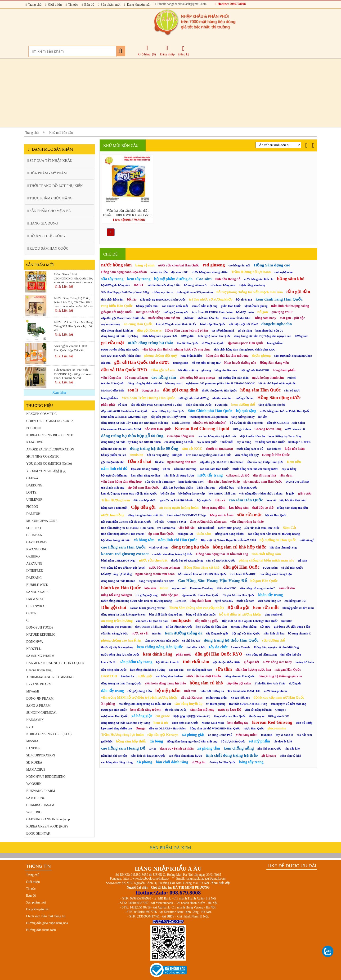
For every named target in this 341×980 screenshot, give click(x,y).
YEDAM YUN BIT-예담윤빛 (46, 471)
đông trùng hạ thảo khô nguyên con (123, 615)
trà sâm (157, 634)
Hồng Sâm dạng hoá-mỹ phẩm (187, 330)
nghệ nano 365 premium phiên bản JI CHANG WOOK (220, 383)
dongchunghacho (277, 324)
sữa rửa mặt (250, 515)
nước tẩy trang (210, 475)
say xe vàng (244, 442)
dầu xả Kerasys (192, 698)
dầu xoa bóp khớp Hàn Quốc (265, 462)
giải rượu (305, 493)
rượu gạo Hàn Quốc (114, 710)
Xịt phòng (108, 704)
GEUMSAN (34, 535)
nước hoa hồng (113, 515)
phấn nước (184, 654)
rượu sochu (270, 568)
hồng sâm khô (291, 279)
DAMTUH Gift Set (297, 482)
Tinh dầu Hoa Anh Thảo (270, 683)
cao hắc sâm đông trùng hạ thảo (172, 554)
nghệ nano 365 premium (116, 627)
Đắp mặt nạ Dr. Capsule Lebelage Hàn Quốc (250, 621)
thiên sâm (204, 534)
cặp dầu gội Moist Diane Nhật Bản (123, 318)
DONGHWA (35, 642)
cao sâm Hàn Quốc (246, 500)
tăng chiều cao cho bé (272, 405)
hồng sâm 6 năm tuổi (114, 508)
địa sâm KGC (180, 272)
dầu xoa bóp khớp (145, 500)
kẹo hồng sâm (239, 508)
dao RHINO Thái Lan (149, 627)
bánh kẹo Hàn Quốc (121, 588)
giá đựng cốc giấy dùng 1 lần (292, 627)
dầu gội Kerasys (149, 330)
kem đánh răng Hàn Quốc (279, 299)
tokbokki (267, 735)
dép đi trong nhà (265, 475)
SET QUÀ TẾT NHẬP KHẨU (50, 161)
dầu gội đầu (298, 292)
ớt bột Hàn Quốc (176, 710)
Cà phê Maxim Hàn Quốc (239, 595)
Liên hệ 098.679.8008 (129, 220)
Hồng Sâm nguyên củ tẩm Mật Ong (276, 647)
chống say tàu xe (163, 292)
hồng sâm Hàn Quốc (260, 390)
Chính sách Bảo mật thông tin (46, 916)
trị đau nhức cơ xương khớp (211, 299)
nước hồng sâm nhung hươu (210, 272)
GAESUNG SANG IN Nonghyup (48, 819)
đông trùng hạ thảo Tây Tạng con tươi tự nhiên (131, 442)
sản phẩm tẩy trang (136, 662)
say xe (153, 749)
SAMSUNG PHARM (40, 656)
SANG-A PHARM (38, 706)
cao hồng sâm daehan (169, 676)
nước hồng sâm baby (277, 662)
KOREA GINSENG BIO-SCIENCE (50, 435)
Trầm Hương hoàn (115, 500)
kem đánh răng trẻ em (146, 710)
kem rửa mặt (266, 607)
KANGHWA (35, 442)
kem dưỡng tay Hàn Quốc (168, 411)
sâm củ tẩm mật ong (204, 306)
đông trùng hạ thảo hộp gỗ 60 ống (132, 436)
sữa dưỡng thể (273, 640)
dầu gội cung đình (181, 390)
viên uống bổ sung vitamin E (258, 588)
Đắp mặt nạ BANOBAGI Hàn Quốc (163, 300)
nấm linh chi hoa (274, 634)
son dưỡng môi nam (200, 670)
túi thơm (287, 621)
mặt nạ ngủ (307, 540)
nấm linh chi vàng (185, 469)
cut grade (163, 716)
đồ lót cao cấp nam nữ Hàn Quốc (279, 697)
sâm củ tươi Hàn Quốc (221, 561)
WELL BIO (34, 812)
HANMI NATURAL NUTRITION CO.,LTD (55, 663)
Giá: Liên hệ (64, 287)
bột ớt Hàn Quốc (276, 515)
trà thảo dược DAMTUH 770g (248, 704)
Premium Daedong (202, 588)
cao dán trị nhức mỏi (175, 306)
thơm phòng (261, 355)
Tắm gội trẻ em (163, 370)
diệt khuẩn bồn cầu (253, 436)
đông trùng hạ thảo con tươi (157, 581)
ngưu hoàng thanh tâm (268, 378)
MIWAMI (33, 691)
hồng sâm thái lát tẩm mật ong (227, 356)
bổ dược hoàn (245, 312)
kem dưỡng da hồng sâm (211, 627)
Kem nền (294, 462)
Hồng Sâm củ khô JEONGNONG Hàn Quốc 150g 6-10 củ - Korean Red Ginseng (74, 278)
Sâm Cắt (290, 528)
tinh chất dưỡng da (212, 691)
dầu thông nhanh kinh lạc (117, 331)
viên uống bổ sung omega (197, 378)
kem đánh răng (158, 654)
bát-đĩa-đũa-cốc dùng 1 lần (164, 285)
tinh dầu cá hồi (196, 647)
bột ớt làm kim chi (168, 662)
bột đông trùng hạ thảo (116, 540)
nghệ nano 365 (224, 601)
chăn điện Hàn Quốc (185, 723)
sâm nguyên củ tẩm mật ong (288, 704)
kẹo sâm (150, 588)
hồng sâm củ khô (206, 683)
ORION (31, 613)
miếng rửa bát (245, 398)
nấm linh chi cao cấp (114, 756)
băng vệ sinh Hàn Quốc (201, 615)
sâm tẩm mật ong (202, 710)
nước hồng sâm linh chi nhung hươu (255, 469)
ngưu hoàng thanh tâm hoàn (155, 574)
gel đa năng (245, 331)
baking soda (181, 363)
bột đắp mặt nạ (188, 370)
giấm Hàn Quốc (231, 306)
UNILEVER (34, 500)
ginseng (206, 370)
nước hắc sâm (245, 601)
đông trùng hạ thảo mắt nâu (146, 515)
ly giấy (290, 494)
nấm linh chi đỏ (114, 469)
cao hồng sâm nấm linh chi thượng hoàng (274, 534)
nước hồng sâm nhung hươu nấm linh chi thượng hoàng (136, 601)
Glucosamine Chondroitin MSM (121, 429)
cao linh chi (274, 449)
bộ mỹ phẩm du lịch (114, 455)
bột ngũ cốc (204, 500)
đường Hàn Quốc (213, 343)
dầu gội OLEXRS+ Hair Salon (286, 423)
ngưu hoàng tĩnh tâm (182, 462)
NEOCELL (34, 649)
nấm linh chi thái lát (114, 449)
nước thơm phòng (229, 528)
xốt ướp (265, 627)
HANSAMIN (35, 720)
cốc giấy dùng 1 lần (140, 691)
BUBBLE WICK (37, 585)
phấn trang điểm (217, 698)
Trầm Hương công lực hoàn (122, 735)
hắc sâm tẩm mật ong (283, 548)
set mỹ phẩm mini (223, 331)
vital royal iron (158, 548)
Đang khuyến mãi (137, 5)
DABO (138, 285)
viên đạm (286, 475)
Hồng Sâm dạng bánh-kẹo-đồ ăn (124, 272)
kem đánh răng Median (146, 476)
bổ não (132, 299)
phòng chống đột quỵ (161, 355)
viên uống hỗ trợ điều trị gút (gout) (123, 568)
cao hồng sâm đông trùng (117, 762)
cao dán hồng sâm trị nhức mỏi (217, 436)
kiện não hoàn (295, 449)
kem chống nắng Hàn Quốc (160, 647)
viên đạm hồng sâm (181, 436)
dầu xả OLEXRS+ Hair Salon (168, 728)
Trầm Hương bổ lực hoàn (251, 272)
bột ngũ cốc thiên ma (114, 476)
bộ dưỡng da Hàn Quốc (278, 540)
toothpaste (181, 620)
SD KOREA (34, 762)
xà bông (156, 741)
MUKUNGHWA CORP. (42, 521)
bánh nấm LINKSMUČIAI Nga (187, 515)
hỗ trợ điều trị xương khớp (240, 614)
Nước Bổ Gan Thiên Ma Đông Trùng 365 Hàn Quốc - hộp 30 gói (73, 326)
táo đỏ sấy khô (283, 742)
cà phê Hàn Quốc (292, 568)
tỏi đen (159, 462)
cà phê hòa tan (191, 641)
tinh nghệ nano (284, 272)
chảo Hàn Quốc (247, 488)
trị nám (303, 561)
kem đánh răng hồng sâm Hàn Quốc (209, 455)
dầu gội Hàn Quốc (241, 567)
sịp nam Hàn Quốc (161, 534)
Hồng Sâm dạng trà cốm (292, 508)
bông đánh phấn (284, 370)
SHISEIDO (34, 528)
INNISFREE (34, 571)
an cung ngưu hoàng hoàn (179, 508)
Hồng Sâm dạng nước (279, 398)
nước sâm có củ (295, 429)
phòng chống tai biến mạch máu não (266, 560)
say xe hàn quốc (207, 442)
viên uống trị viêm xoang (261, 655)
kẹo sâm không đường (145, 469)
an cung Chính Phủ (220, 735)
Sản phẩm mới (109, 5)
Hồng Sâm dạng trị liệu (230, 534)
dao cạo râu (176, 670)
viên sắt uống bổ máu (258, 710)
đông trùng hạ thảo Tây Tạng (120, 336)
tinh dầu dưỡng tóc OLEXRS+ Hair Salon (127, 528)
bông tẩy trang (251, 762)
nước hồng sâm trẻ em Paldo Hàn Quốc (285, 411)
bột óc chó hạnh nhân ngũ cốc (277, 383)
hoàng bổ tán (275, 343)
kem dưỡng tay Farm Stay (285, 436)
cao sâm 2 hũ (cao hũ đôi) (152, 621)
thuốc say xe (257, 716)
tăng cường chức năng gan (208, 522)
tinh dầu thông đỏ (228, 279)
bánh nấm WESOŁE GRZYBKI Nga (124, 417)
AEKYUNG (34, 564)
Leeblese (181, 601)
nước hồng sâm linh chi (259, 279)
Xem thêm (59, 393)
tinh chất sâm (196, 662)
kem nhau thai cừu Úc (269, 331)
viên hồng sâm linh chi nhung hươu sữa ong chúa (176, 349)
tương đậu (188, 336)
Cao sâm (204, 279)
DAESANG (34, 578)
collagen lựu (185, 534)
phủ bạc (189, 318)
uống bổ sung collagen (117, 595)
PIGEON (32, 507)
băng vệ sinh (145, 265)
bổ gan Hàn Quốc (264, 581)
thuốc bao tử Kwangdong (187, 561)
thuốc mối (227, 442)
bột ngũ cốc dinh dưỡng (194, 398)
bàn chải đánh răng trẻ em (166, 615)
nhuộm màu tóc (222, 398)
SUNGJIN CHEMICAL (42, 713)
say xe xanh (179, 588)
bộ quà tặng (246, 411)
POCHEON (34, 428)
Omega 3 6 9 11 (177, 522)
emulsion (137, 455)
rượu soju (221, 405)
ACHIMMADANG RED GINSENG (50, 677)
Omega (141, 728)
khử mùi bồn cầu (208, 318)
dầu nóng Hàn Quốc (114, 670)
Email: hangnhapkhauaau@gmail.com (181, 4)
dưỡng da (295, 683)
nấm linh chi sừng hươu (179, 476)
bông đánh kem (200, 601)
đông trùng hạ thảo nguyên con (280, 676)
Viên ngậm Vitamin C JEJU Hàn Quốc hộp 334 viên (71, 348)
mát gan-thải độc (148, 312)
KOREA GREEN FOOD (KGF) (47, 826)
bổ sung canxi (174, 383)
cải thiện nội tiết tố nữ (243, 324)
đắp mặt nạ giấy (206, 621)
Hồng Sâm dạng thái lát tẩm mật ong (222, 554)
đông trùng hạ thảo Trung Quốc (121, 683)
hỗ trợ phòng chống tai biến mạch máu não (250, 292)
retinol (292, 378)
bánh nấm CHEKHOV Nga (118, 561)
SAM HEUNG (36, 798)
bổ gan (263, 312)
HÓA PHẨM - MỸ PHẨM (47, 173)
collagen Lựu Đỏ (238, 475)
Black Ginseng (181, 423)
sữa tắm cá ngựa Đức (114, 634)
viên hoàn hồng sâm (223, 285)
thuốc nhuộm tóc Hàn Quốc (219, 391)
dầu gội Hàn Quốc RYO (219, 654)
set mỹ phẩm (260, 741)
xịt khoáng (269, 756)
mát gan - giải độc (292, 318)
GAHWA (32, 478)
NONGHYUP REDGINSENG (46, 777)
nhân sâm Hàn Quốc (199, 405)
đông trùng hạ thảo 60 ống (154, 448)
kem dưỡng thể (243, 405)
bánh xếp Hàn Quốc (213, 324)
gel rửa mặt (113, 343)
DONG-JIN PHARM (40, 699)
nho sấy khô (292, 749)
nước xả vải (140, 633)
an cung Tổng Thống (243, 627)
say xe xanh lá (285, 735)
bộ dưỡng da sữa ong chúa (247, 423)
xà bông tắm (144, 540)
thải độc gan (170, 595)
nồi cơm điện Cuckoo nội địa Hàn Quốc (126, 522)
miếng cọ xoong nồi (176, 312)
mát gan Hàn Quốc (288, 670)
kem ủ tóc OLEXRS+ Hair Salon (212, 312)
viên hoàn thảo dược (243, 574)
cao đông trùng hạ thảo (179, 442)
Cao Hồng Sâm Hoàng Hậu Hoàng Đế (212, 580)
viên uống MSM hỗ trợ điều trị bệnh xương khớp (139, 697)
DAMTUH (33, 514)
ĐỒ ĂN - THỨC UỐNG (46, 236)
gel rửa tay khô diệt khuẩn (177, 500)
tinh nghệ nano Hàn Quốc (214, 336)
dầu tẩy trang (112, 691)
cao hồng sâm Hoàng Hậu (276, 574)
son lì (133, 390)
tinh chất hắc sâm (112, 300)
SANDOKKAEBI (38, 592)
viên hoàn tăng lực (269, 601)
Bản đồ (88, 5)
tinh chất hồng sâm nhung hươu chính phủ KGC (245, 350)
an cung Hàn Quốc (138, 324)
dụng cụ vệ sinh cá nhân (177, 748)
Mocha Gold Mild (213, 723)
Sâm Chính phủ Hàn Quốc (210, 411)
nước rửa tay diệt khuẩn (204, 676)
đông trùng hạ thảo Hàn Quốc (231, 640)
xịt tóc (166, 469)
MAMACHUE (36, 770)
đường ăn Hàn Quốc (222, 762)
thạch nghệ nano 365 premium (209, 417)
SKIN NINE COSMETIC (43, 456)
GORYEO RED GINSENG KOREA (50, 421)
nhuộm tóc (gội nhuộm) (210, 423)
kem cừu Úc (109, 662)
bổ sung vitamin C (300, 634)
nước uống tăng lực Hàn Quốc (120, 655)
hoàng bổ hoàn (305, 662)
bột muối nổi (206, 528)
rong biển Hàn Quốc (117, 306)
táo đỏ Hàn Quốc (188, 343)
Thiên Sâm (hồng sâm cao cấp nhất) (196, 608)
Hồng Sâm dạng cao (272, 265)
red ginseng (214, 265)
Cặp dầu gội (143, 507)
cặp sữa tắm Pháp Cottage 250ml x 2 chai (157, 405)
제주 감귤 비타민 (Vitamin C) (192, 716)
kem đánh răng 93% (191, 482)
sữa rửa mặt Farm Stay (160, 482)
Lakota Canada (241, 647)
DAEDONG (34, 485)
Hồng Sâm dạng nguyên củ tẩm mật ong (192, 742)
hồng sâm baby (266, 318)
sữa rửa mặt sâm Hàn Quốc (262, 528)
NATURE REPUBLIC (41, 635)
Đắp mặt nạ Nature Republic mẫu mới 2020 (228, 540)
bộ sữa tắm (168, 494)
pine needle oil (274, 615)
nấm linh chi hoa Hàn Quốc (148, 756)
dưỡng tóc (199, 762)
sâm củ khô (287, 588)
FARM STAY (35, 599)
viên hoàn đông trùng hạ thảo (166, 683)
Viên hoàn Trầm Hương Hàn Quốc (148, 398)
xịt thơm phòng (216, 704)
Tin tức (72, 5)
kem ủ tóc (161, 723)
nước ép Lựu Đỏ (229, 710)
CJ (28, 620)
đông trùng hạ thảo (190, 547)
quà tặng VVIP (282, 312)
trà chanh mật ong (113, 488)
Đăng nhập (167, 50)
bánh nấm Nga (206, 488)
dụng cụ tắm (150, 390)
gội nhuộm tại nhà (113, 462)
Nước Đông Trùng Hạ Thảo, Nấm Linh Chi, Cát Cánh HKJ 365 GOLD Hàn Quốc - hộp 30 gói (74, 302)
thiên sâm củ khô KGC (237, 318)
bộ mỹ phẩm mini (147, 306)
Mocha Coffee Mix (113, 391)
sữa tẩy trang (112, 279)
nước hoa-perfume (276, 691)
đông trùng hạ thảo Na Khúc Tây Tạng (126, 723)
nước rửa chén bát (153, 560)
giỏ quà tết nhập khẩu (117, 312)
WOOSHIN (34, 784)
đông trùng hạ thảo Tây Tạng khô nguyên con (263, 336)
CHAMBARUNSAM (40, 805)
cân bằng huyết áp (189, 704)
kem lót (271, 500)
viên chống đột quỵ (247, 455)
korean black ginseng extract (148, 608)
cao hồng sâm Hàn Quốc (123, 547)
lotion (164, 588)
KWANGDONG (37, 549)
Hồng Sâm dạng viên (274, 363)
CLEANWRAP (36, 606)
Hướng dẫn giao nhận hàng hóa (47, 923)
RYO (30, 727)
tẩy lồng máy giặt (217, 634)
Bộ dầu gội (238, 607)
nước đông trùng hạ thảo (150, 343)
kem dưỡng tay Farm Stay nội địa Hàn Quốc (129, 494)
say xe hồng (289, 469)
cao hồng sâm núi (239, 265)
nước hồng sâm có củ (250, 449)
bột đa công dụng (158, 455)
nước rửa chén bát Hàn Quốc (179, 265)
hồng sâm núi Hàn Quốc (240, 676)
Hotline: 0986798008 (230, 4)
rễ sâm (123, 405)
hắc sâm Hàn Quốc (158, 429)
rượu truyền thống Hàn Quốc (120, 350)
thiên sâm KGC (227, 588)
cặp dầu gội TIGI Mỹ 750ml (168, 417)
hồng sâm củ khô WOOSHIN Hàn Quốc (215, 728)
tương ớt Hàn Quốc (276, 455)
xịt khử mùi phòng (256, 306)
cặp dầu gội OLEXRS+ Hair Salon (222, 462)
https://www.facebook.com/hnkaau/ (146, 879)
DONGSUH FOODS (40, 627)
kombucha (128, 676)
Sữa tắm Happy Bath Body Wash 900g (125, 292)
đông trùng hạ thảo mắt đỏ (145, 383)
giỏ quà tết (251, 662)
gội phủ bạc (226, 488)
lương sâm (301, 336)
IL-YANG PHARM (39, 684)
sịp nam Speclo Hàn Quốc (245, 343)
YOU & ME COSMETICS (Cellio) (49, 464)
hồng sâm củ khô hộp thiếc (239, 547)
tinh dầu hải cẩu (291, 655)
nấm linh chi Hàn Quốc (178, 540)
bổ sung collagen (136, 378)
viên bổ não (187, 528)
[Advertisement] (166, 93)
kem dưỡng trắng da (184, 633)
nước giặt (145, 676)
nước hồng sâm (116, 265)
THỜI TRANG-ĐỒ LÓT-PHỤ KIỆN (55, 186)
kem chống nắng (239, 748)
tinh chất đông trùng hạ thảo (232, 755)
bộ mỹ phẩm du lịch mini (298, 608)
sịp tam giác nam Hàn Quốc (263, 482)
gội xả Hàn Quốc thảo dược (142, 362)
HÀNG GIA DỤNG (43, 223)
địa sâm (106, 363)
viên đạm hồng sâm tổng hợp (121, 482)
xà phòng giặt (193, 735)
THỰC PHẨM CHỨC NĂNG (50, 198)
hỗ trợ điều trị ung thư (206, 363)
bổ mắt (159, 522)
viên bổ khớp (304, 723)
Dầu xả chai (140, 461)
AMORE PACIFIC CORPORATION (50, 449)
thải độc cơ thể (263, 508)
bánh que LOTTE (300, 442)
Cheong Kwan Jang (39, 670)
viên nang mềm (247, 735)
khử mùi (190, 691)
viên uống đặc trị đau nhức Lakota (261, 494)
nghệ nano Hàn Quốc (114, 716)
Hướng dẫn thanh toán (41, 930)
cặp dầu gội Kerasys (163, 735)
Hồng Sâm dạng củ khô (201, 567)
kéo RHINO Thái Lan (222, 494)
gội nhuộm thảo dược (227, 662)
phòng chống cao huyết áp (121, 640)
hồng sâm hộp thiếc (131, 741)
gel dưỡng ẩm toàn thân (234, 378)
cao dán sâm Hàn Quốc (214, 469)
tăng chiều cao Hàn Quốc (230, 716)
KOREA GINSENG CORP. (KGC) (49, 734)
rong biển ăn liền (191, 356)
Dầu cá (220, 500)
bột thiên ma (244, 300)
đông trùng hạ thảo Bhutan (118, 581)
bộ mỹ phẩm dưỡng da (173, 279)
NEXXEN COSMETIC (41, 414)
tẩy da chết (218, 647)
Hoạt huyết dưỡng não (240, 363)
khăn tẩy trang (270, 595)
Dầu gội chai (114, 607)
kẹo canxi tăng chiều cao (117, 728)
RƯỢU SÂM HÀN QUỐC (48, 248)
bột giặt (177, 455)
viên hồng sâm (111, 378)
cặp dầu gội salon (239, 683)
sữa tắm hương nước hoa (253, 670)
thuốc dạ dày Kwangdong (117, 647)
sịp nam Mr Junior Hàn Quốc (200, 595)
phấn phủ (108, 405)
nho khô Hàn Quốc (269, 749)
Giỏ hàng (144, 54)
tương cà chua (242, 429)
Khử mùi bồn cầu (61, 133)
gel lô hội (107, 742)
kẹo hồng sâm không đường (148, 670)
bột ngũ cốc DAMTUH (255, 370)
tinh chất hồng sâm (266, 554)
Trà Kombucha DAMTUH (244, 691)
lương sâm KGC (279, 716)
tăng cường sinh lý (243, 417)
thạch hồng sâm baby (252, 285)
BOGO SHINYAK (38, 834)
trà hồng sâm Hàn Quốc (270, 442)
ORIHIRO (33, 556)
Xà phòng (144, 762)
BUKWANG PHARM (41, 791)
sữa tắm (224, 669)
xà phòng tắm (209, 748)
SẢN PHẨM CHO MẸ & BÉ (49, 211)
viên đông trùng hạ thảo (247, 522)
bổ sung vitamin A (195, 285)
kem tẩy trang (139, 279)
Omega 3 (281, 710)
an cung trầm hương (117, 621)
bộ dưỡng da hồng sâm (116, 285)
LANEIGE (33, 748)
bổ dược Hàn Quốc (233, 742)
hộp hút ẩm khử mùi (292, 500)
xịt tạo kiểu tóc (240, 698)
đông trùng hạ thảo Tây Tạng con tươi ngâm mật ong (135, 423)
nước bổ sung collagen (164, 568)
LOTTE (31, 492)
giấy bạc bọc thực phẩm (178, 488)
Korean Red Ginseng (272, 722)
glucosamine (277, 728)
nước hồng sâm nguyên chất (160, 336)
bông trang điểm (214, 508)
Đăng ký (184, 51)
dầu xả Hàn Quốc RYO (124, 370)
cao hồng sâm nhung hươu (186, 756)
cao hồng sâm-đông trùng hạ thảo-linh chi (145, 704)
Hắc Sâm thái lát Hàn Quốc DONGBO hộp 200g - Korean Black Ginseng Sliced (73, 373)
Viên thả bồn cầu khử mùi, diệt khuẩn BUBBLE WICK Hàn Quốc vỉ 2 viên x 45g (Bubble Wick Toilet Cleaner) (128, 213)
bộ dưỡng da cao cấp (192, 494)
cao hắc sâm (304, 735)
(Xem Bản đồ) (220, 883)
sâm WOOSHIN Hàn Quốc (162, 641)
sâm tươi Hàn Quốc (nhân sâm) (121, 356)
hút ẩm (263, 417)
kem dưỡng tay (238, 723)
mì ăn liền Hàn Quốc (179, 627)
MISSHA (32, 741)
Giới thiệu (53, 5)
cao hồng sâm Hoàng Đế (123, 748)
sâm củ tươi (292, 391)
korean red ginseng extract (125, 554)
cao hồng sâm (164, 377)
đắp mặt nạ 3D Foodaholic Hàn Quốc (125, 411)
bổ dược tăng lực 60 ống (116, 574)
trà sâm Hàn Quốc (113, 383)
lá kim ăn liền (159, 272)
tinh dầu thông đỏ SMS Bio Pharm (123, 534)
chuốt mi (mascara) (220, 449)
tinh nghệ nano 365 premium (195, 292)
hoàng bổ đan (110, 398)
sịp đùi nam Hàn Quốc (143, 488)
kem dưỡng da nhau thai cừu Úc (176, 324)
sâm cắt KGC (192, 449)
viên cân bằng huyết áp (224, 482)
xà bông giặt (142, 716)
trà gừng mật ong (147, 595)
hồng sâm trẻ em (222, 515)
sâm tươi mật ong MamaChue (293, 356)
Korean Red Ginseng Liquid (202, 429)
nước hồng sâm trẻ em (164, 318)
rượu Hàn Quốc (254, 728)
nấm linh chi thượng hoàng (290, 306)
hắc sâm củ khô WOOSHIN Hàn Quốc (202, 574)
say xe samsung (111, 324)
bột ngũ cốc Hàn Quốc (246, 634)
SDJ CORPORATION (41, 755)
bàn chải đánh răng (172, 762)
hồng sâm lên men (226, 370)
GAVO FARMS (36, 542)
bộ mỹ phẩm (168, 690)
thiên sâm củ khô (290, 756)
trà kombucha (166, 528)
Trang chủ (34, 5)
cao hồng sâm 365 (295, 601)
